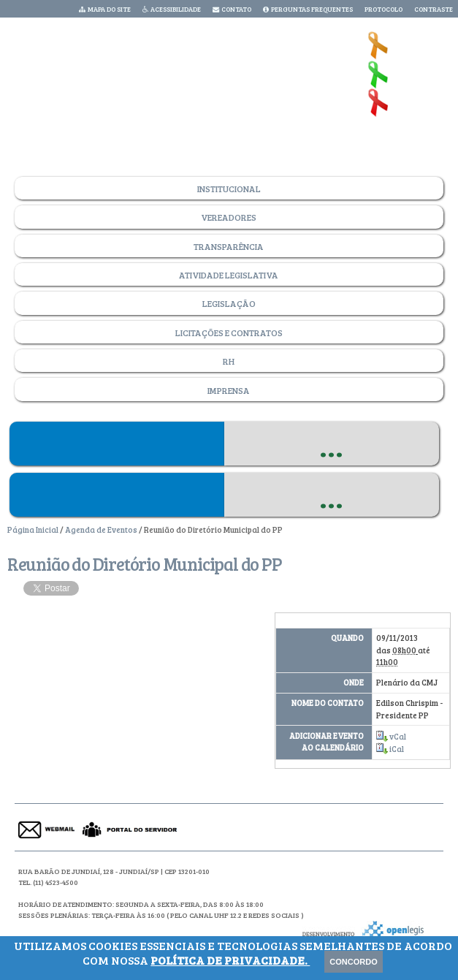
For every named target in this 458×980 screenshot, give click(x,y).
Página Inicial (33, 529)
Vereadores (229, 217)
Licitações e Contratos (229, 333)
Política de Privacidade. (230, 960)
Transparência (229, 246)
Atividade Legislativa (229, 275)
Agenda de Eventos (101, 529)
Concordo (353, 962)
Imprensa (229, 390)
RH (229, 361)
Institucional (229, 189)
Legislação (229, 303)
